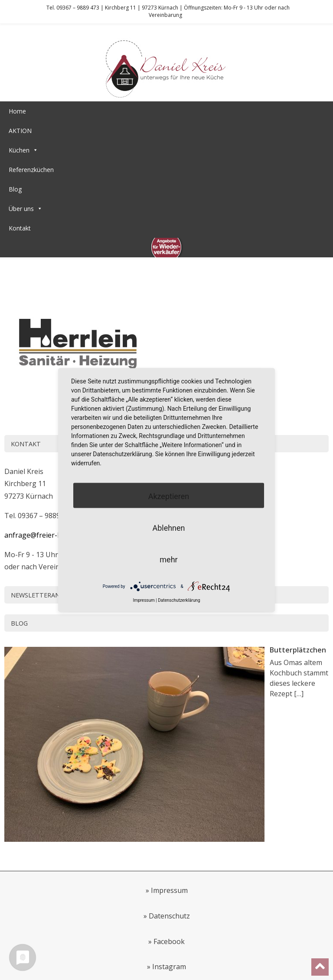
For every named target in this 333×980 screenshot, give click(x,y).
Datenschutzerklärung (179, 600)
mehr (168, 559)
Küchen (23, 150)
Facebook (169, 941)
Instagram (169, 967)
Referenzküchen (31, 170)
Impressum (169, 890)
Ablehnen (168, 527)
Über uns (26, 209)
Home (17, 111)
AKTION (20, 131)
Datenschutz (169, 916)
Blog (15, 189)
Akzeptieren (169, 496)
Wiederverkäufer (32, 248)
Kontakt (20, 228)
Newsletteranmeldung (51, 595)
